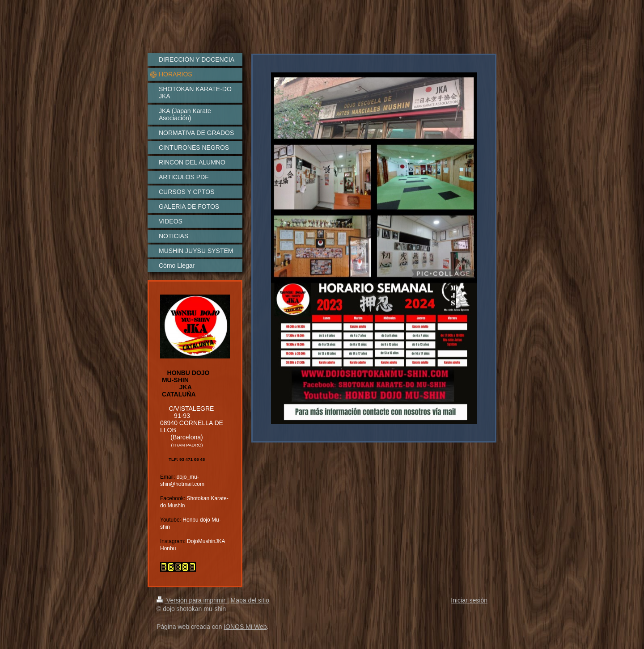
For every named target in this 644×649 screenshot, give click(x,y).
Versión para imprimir (192, 600)
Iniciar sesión (469, 600)
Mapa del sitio (250, 600)
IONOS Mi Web (245, 627)
